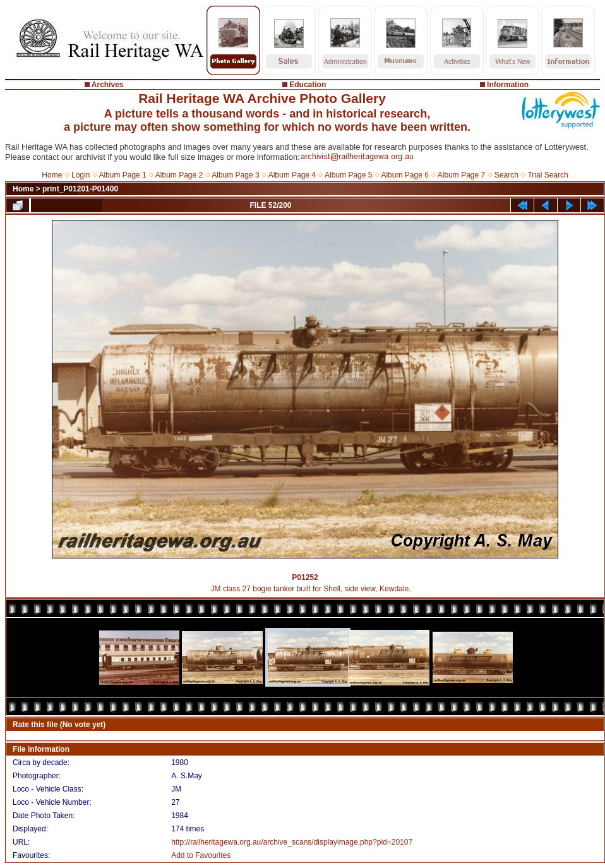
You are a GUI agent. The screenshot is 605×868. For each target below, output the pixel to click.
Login (81, 175)
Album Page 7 (461, 175)
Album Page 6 (404, 175)
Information (508, 85)
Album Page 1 (122, 175)
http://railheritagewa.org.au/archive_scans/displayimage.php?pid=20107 (292, 842)
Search (506, 175)
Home (52, 175)
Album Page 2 (179, 175)
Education (308, 85)
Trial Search (548, 175)
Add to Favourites (201, 855)
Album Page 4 (292, 175)
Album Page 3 (235, 175)
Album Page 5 (348, 175)
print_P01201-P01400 (80, 189)
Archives (108, 85)
